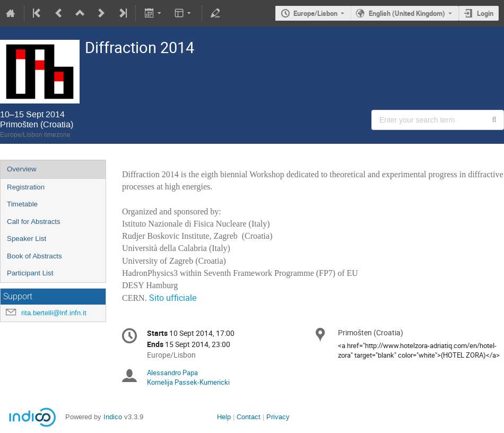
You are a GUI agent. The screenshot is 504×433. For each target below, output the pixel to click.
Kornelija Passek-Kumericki (188, 382)
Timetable (22, 204)
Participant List (30, 273)
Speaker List (27, 239)
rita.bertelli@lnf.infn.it (54, 313)
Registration (26, 187)
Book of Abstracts (34, 256)
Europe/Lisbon (315, 13)
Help (224, 417)
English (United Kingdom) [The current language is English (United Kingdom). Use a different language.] (407, 13)
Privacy (278, 417)
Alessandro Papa (172, 373)
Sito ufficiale (173, 298)
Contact (249, 417)
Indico (113, 417)
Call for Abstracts (34, 222)
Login (485, 13)
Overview (22, 169)
